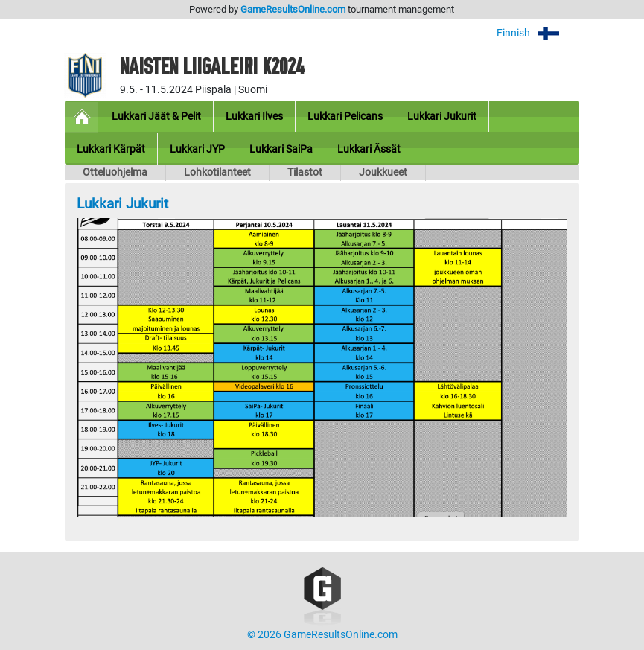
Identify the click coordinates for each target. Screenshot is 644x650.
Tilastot (305, 172)
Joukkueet (383, 172)
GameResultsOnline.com (293, 9)
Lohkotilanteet (217, 172)
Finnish (538, 33)
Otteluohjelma (115, 172)
